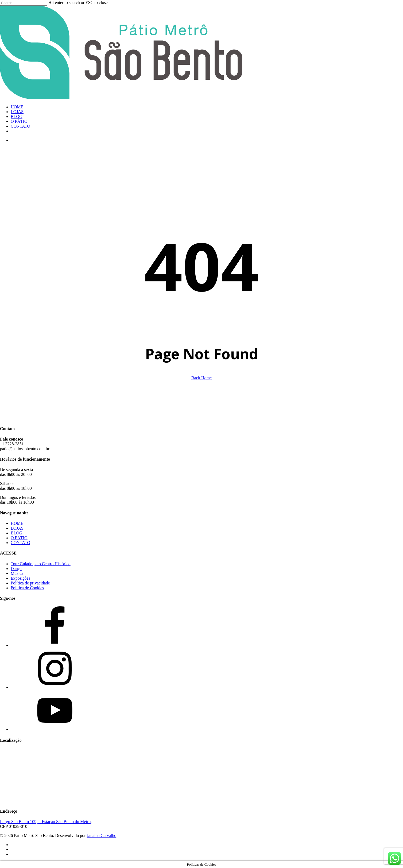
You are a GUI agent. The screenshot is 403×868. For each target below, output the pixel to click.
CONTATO (20, 543)
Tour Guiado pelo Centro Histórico (41, 564)
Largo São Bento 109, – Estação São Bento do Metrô (45, 822)
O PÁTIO (19, 538)
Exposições (20, 578)
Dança (16, 569)
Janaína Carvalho (102, 836)
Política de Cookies (27, 588)
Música (17, 573)
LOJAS (17, 528)
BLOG (17, 533)
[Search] (24, 3)
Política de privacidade (30, 583)
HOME (17, 523)
